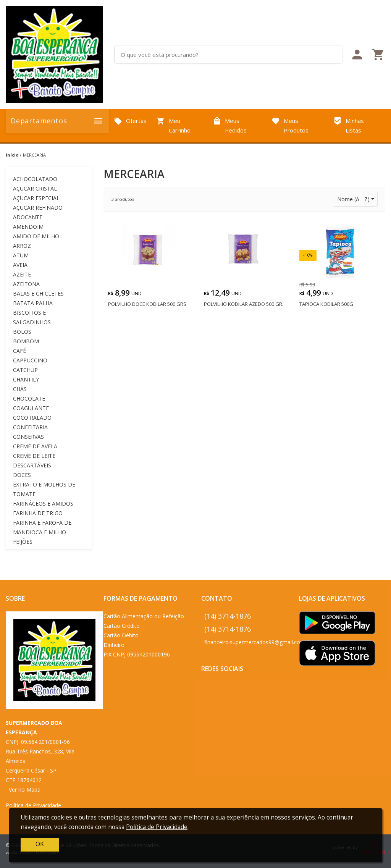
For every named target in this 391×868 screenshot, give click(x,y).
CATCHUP (25, 370)
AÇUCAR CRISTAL (35, 188)
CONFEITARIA (30, 427)
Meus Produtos (290, 126)
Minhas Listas (349, 126)
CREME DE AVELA (35, 446)
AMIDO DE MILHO (36, 236)
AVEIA (20, 265)
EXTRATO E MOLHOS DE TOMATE (44, 489)
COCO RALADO (32, 418)
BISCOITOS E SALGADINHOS (32, 317)
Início (12, 155)
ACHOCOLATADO (35, 179)
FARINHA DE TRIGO (38, 513)
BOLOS (22, 332)
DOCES (22, 475)
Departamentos (57, 121)
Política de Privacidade (33, 805)
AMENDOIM (28, 227)
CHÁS (20, 389)
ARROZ (22, 246)
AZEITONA (26, 284)
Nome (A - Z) (353, 199)
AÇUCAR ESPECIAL (36, 198)
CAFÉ (19, 351)
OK (40, 844)
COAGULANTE (31, 408)
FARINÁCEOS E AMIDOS (43, 504)
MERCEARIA (34, 155)
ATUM (21, 255)
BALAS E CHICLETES (38, 293)
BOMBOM (26, 341)
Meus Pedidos (230, 126)
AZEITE (22, 274)
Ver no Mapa (25, 790)
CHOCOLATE (29, 398)
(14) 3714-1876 (228, 616)
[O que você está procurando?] (231, 55)
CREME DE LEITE (34, 456)
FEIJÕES (23, 542)
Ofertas (130, 121)
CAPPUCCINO (30, 360)
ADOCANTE (28, 217)
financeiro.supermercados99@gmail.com (255, 642)
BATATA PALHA (33, 303)
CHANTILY (26, 379)
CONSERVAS (28, 437)
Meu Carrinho (174, 126)
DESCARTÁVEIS (32, 465)
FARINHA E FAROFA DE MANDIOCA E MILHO (42, 527)
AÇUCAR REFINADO (38, 208)
